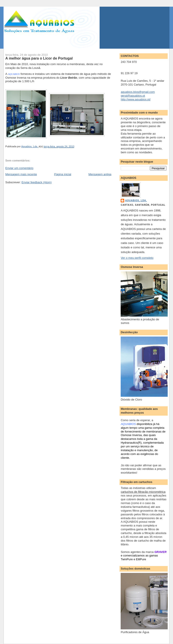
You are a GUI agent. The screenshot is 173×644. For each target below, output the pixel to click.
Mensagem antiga (100, 174)
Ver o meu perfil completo (137, 258)
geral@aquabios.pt (133, 96)
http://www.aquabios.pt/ (136, 99)
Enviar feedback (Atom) (37, 182)
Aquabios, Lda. (136, 200)
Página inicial (63, 174)
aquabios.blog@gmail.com (138, 92)
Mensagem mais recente (21, 174)
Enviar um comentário (19, 168)
